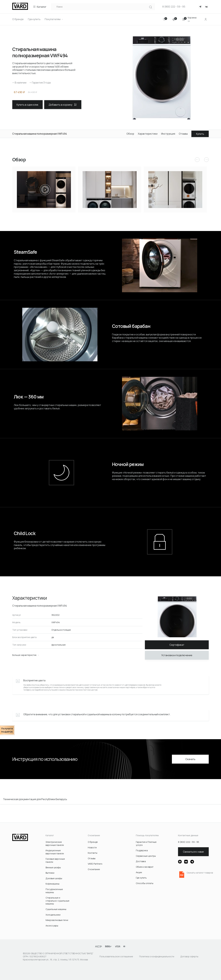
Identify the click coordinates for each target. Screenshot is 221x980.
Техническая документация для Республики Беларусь (35, 799)
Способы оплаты (145, 883)
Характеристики (148, 134)
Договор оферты (189, 956)
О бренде (93, 842)
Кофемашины (52, 884)
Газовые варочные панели (55, 860)
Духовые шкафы (54, 878)
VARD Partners (95, 864)
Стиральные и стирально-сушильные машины (57, 901)
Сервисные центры (146, 856)
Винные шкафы (53, 867)
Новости (92, 847)
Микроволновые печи (57, 920)
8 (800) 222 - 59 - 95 (174, 7)
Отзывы (183, 134)
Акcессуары (52, 926)
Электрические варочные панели (55, 843)
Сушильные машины (56, 909)
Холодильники (53, 915)
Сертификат (177, 645)
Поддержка (142, 850)
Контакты (93, 853)
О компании (94, 869)
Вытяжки (50, 873)
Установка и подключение (177, 655)
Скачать (190, 759)
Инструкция (168, 134)
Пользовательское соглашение (116, 956)
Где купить (141, 878)
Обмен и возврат (145, 867)
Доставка (141, 861)
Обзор (130, 134)
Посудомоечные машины (54, 891)
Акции (139, 872)
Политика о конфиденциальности (157, 956)
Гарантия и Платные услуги (146, 843)
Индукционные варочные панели (55, 852)
